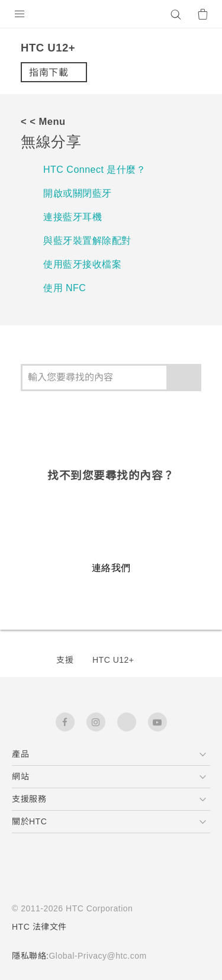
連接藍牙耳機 (73, 217)
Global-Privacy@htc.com (103, 956)
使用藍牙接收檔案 (82, 264)
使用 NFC (65, 288)
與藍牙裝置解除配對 (87, 241)
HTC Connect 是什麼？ (98, 170)
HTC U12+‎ (113, 660)
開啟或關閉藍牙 (78, 193)
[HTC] (111, 14)
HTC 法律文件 (40, 927)
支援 (65, 660)
